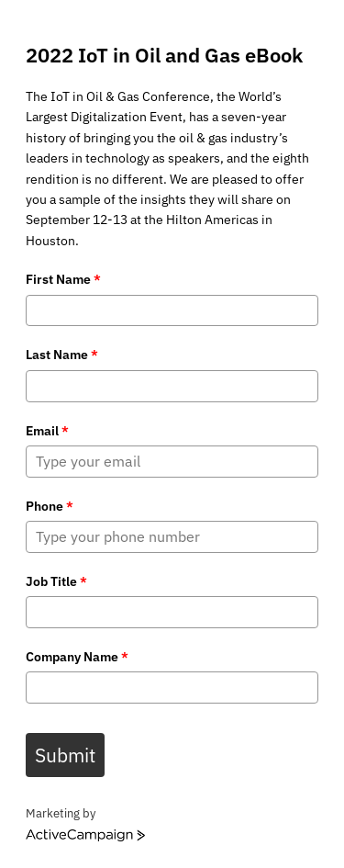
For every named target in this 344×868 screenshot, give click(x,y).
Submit (65, 755)
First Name (63, 279)
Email (47, 431)
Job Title (56, 581)
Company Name (77, 657)
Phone (50, 506)
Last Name (62, 355)
